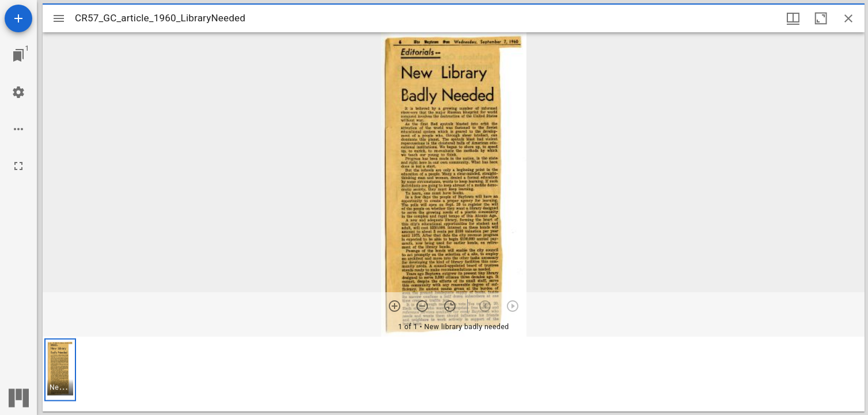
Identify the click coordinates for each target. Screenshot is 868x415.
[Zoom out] (422, 306)
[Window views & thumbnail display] (793, 18)
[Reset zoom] (450, 306)
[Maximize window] (821, 18)
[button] (60, 370)
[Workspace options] (18, 129)
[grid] (454, 374)
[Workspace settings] (18, 92)
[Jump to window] (18, 55)
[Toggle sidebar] (59, 18)
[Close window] (848, 18)
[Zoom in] (395, 306)
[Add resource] (18, 18)
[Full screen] (18, 166)
